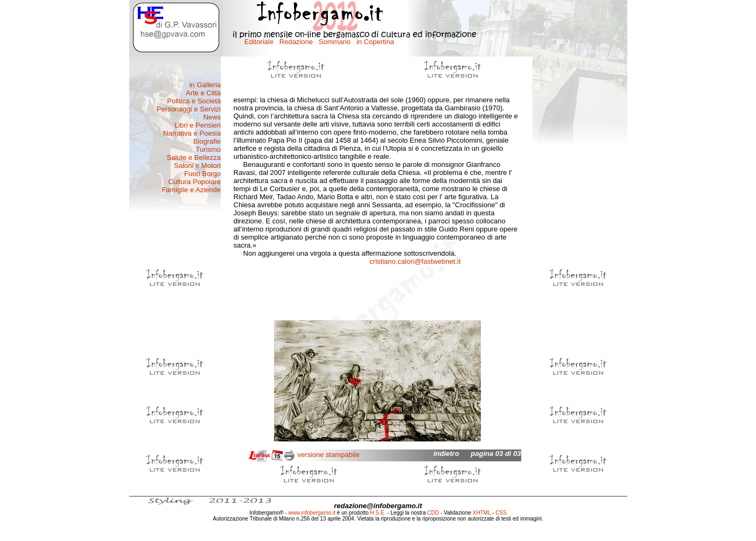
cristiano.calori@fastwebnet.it (415, 261)
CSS (501, 513)
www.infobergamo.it (312, 513)
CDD (433, 513)
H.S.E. (378, 513)
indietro (446, 454)
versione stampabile (328, 455)
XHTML (482, 513)
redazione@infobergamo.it (378, 506)
